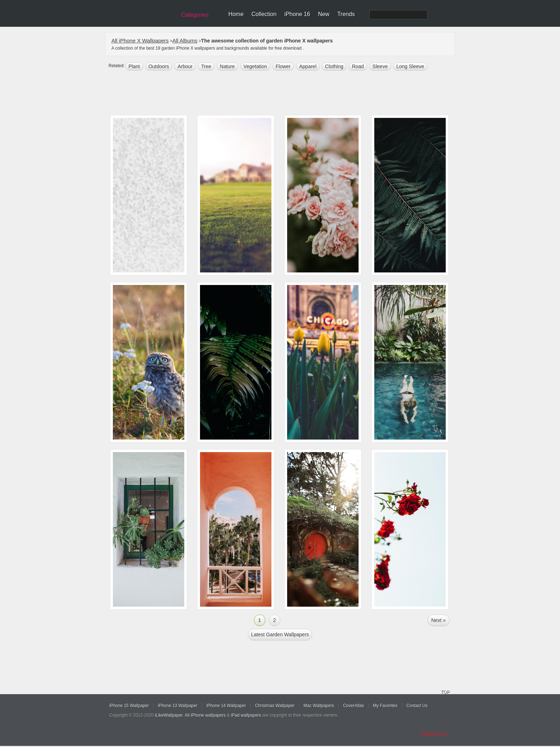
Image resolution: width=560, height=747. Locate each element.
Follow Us (434, 734)
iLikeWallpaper (169, 715)
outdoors (159, 66)
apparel (308, 66)
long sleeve (410, 66)
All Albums (185, 41)
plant (134, 66)
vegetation (255, 66)
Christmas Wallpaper (275, 706)
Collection (264, 14)
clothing (334, 66)
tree (206, 66)
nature (227, 66)
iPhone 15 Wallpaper (129, 706)
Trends (346, 14)
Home (236, 14)
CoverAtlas (353, 706)
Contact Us (417, 706)
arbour (185, 66)
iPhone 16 (297, 14)
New (324, 14)
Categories (195, 15)
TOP (445, 692)
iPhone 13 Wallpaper (178, 706)
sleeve (380, 66)
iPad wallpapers (246, 715)
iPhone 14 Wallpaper (226, 706)
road (358, 66)
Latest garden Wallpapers (280, 635)
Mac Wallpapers (319, 706)
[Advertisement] (285, 94)
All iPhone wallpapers (205, 715)
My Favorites (385, 706)
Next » (439, 620)
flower (283, 66)
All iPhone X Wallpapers (140, 41)
